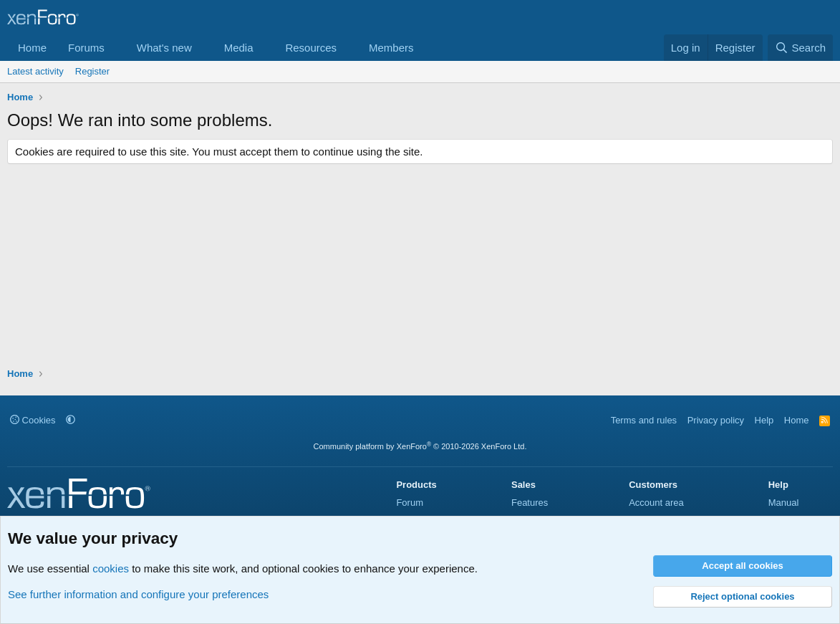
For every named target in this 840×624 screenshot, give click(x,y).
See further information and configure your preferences (138, 594)
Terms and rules (644, 420)
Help (764, 420)
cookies (111, 568)
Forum (410, 503)
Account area (656, 503)
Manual (784, 503)
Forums (86, 48)
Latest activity (35, 71)
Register (92, 71)
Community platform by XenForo (420, 446)
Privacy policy (716, 420)
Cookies (33, 420)
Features (530, 503)
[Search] (800, 48)
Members (391, 48)
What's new (164, 48)
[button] (116, 48)
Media (239, 48)
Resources (311, 48)
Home (32, 48)
